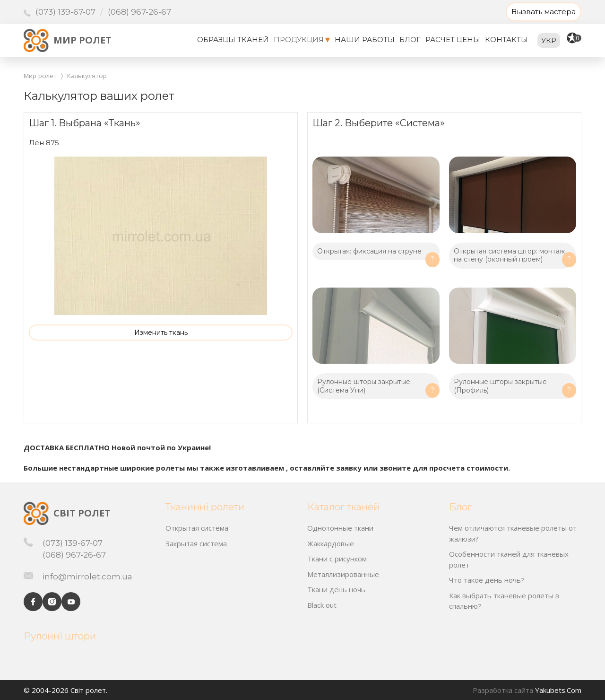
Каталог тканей (343, 507)
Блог (410, 39)
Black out (322, 605)
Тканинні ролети (205, 507)
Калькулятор (87, 76)
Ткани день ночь (336, 589)
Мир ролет (82, 40)
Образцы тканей (233, 39)
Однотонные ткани (340, 528)
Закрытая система (196, 543)
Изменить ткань (161, 332)
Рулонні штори (60, 636)
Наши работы (365, 39)
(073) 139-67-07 (65, 12)
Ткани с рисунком (337, 559)
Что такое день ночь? (487, 580)
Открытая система (197, 528)
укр (549, 40)
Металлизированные (343, 574)
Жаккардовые (331, 543)
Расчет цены (453, 39)
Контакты (506, 39)
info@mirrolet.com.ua (87, 577)
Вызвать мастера (544, 12)
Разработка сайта (503, 690)
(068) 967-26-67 (139, 12)
